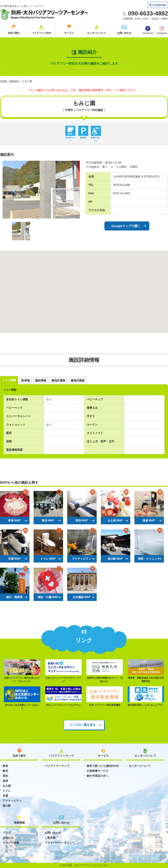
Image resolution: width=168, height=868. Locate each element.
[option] (41, 190)
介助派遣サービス (98, 771)
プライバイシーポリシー (60, 843)
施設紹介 (15, 81)
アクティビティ (12, 801)
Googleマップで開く (126, 226)
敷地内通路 (78, 380)
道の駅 (7, 806)
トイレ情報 (9, 380)
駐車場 (26, 380)
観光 (5, 771)
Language (158, 5)
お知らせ (8, 838)
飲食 (5, 766)
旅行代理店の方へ (98, 776)
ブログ (7, 833)
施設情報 (41, 380)
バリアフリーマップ (57, 766)
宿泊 (5, 776)
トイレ (7, 791)
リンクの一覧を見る (82, 725)
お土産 (7, 786)
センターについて (97, 33)
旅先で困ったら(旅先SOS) (103, 766)
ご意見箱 (50, 838)
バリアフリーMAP (41, 33)
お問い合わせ (124, 33)
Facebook (148, 30)
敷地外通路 (58, 380)
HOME (4, 81)
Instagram (162, 30)
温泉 (5, 781)
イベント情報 (11, 843)
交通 (5, 796)
